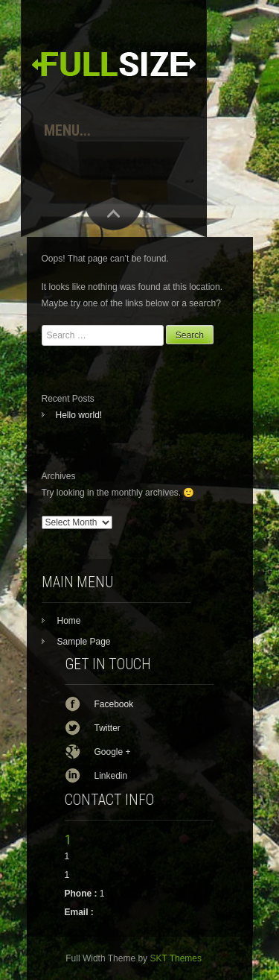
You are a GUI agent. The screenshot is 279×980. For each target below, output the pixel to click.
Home (69, 621)
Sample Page (84, 642)
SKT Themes (176, 958)
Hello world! (79, 415)
